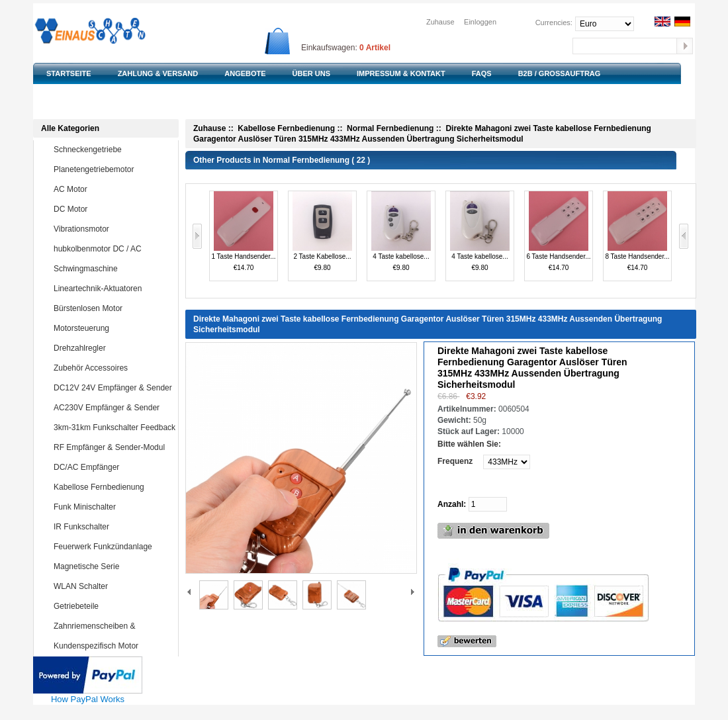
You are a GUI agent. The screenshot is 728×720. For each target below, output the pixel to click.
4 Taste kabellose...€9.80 (401, 231)
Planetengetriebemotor (113, 169)
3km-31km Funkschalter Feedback (114, 427)
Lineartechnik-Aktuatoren (113, 289)
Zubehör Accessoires (113, 368)
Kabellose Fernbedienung (113, 487)
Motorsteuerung (113, 328)
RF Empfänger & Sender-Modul (113, 447)
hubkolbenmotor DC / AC (113, 249)
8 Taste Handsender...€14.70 (637, 231)
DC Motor (113, 209)
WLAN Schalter (113, 586)
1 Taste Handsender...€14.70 (243, 231)
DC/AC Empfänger (113, 467)
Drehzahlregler (113, 348)
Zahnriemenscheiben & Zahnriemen (103, 635)
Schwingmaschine (113, 269)
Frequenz (455, 461)
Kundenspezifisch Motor (113, 646)
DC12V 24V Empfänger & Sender (113, 388)
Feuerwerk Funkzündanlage (113, 547)
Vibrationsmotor (113, 229)
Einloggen (480, 22)
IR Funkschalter (113, 527)
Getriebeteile (113, 606)
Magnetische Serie (113, 566)
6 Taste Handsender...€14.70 (558, 231)
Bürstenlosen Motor (113, 308)
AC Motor (113, 189)
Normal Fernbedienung (390, 128)
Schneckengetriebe (113, 150)
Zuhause (440, 22)
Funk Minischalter (113, 507)
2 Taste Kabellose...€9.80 (322, 231)
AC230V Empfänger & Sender (113, 408)
